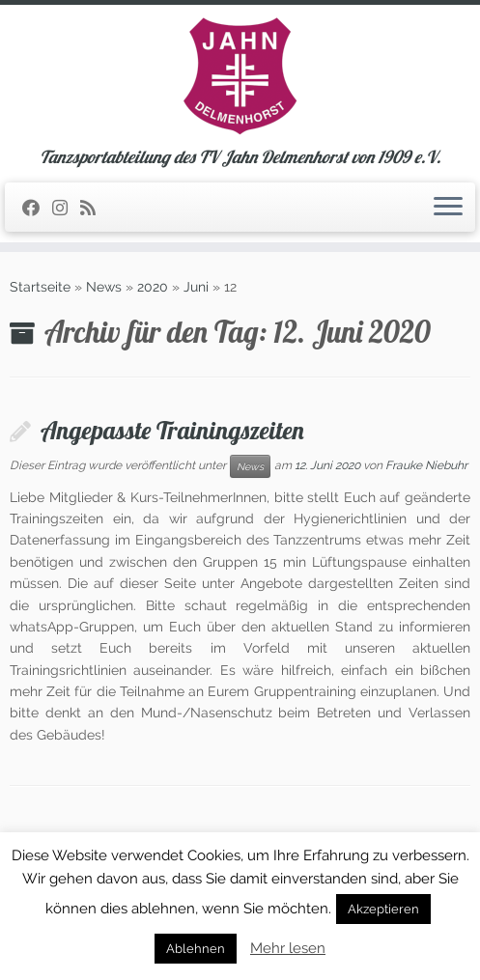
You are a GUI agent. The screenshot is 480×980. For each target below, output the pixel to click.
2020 (153, 287)
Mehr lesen (288, 948)
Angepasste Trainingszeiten (172, 430)
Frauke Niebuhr (426, 465)
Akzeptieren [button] (383, 909)
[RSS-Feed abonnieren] (94, 208)
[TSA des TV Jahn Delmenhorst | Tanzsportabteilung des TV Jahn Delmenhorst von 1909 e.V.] (240, 76)
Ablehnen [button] (196, 949)
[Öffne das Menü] (448, 208)
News (104, 287)
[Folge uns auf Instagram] (66, 208)
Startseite (40, 287)
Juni (196, 287)
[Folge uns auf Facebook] (37, 208)
